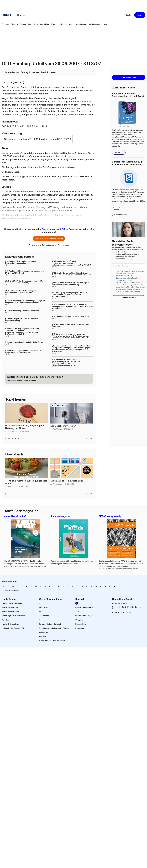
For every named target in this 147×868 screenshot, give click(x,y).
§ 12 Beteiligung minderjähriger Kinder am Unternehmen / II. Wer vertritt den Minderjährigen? (70, 294)
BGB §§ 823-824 (10, 126)
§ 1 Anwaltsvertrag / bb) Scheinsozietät (22, 311)
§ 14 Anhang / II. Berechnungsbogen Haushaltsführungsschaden (20, 262)
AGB (142, 271)
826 (22, 126)
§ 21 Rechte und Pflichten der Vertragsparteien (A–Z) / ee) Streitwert (25, 272)
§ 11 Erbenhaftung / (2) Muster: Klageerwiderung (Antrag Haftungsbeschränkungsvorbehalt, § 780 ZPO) (72, 263)
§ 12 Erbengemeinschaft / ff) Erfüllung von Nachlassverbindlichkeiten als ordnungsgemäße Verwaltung (72, 306)
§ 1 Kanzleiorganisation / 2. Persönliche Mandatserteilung (22, 320)
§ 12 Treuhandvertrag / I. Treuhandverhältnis (71, 316)
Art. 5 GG (15, 98)
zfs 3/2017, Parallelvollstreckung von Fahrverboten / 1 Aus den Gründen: (21, 292)
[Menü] (21, 15)
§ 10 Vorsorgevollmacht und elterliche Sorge (24, 342)
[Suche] (128, 15)
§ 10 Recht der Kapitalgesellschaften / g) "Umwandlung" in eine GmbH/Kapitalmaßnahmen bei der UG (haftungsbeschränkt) (23, 331)
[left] (87, 438)
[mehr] (106, 24)
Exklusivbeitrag (59, 406)
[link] (5, 24)
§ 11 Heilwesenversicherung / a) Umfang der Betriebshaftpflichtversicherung (70, 284)
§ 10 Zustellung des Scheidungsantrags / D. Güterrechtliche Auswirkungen (24, 351)
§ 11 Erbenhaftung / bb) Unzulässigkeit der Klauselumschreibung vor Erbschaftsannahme (71, 274)
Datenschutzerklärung (124, 278)
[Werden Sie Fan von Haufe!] (77, 603)
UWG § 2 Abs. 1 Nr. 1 (36, 126)
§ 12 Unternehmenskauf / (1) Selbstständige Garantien (70, 325)
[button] (140, 15)
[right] (91, 438)
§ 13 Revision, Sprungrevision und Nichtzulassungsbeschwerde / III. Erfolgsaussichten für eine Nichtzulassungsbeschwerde (66, 362)
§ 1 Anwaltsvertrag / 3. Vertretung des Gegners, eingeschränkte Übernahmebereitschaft (25, 302)
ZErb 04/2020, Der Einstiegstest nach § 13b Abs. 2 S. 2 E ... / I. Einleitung (24, 282)
